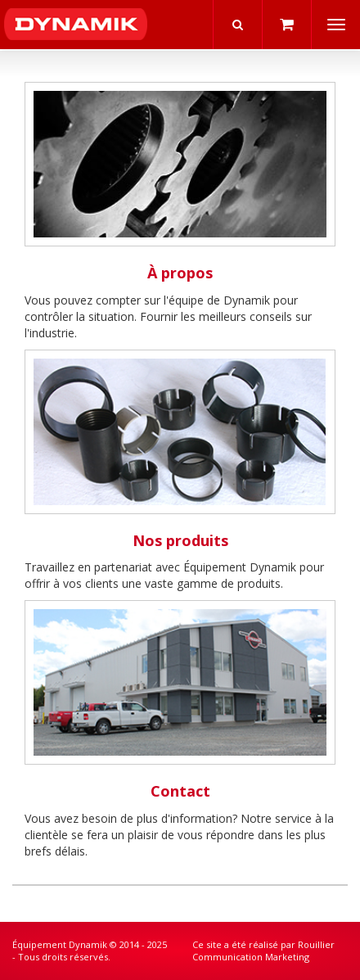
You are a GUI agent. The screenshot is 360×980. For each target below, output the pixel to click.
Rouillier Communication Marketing (263, 951)
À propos (180, 273)
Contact (180, 791)
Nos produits (180, 540)
